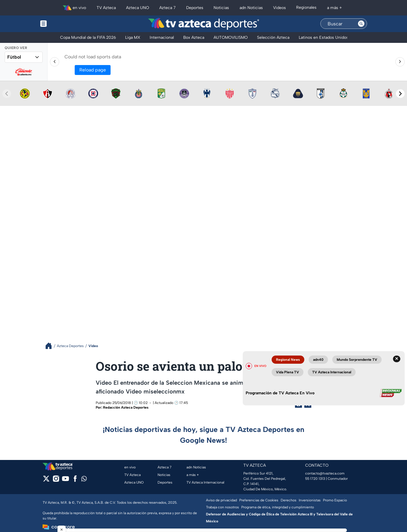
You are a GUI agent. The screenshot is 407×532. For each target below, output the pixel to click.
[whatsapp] (84, 480)
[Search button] (361, 24)
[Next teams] (400, 94)
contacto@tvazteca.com (325, 473)
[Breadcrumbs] (51, 346)
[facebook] (75, 481)
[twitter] (46, 481)
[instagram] (56, 481)
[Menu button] (64, 24)
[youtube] (65, 481)
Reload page (93, 70)
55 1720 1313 (315, 479)
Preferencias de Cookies (259, 500)
